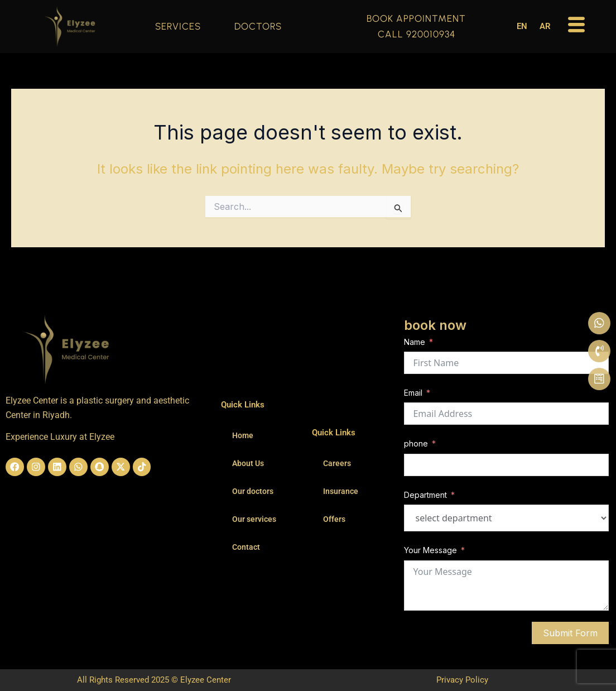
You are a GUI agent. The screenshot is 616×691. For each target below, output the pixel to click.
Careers (337, 463)
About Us (248, 463)
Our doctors (253, 491)
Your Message (430, 550)
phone (416, 443)
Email (413, 393)
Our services (254, 519)
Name (415, 342)
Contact (246, 547)
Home (243, 435)
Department (425, 495)
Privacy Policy (462, 680)
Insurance (341, 491)
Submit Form (570, 633)
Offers (334, 519)
